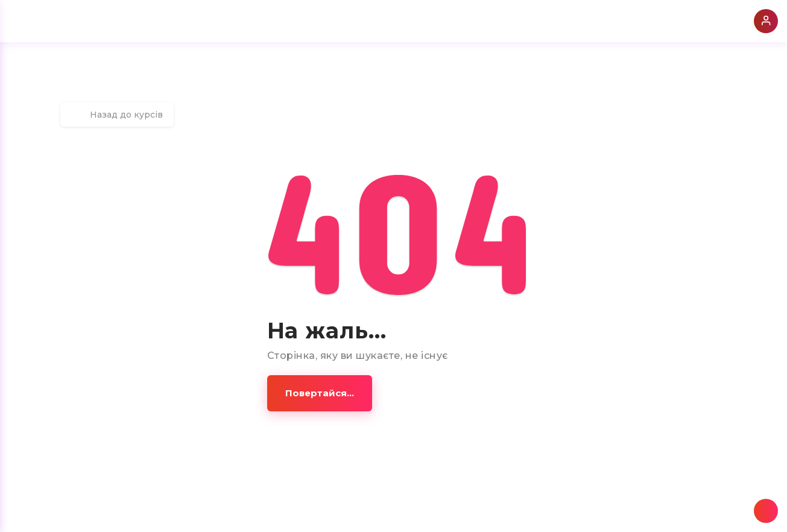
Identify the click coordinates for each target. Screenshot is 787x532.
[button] (320, 393)
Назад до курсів (117, 115)
